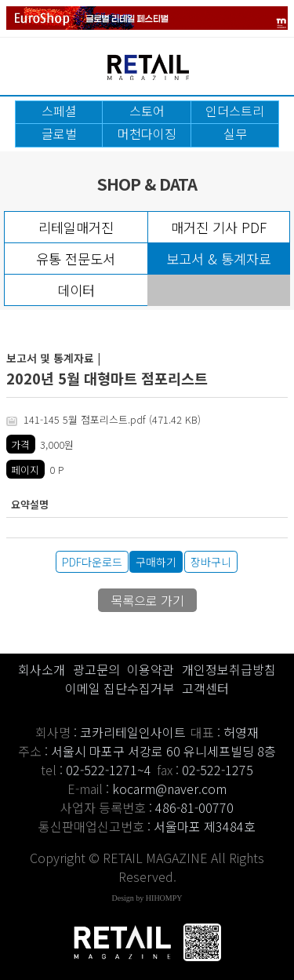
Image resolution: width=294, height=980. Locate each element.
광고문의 (96, 669)
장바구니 (211, 562)
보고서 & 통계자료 (219, 259)
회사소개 (42, 669)
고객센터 (205, 688)
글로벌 (59, 133)
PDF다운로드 (92, 562)
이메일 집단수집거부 (120, 688)
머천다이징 (147, 133)
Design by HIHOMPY (147, 898)
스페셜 (59, 111)
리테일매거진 (76, 227)
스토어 (147, 111)
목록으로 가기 (147, 600)
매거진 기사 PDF (219, 227)
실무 (235, 133)
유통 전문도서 (76, 259)
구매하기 (156, 562)
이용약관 (151, 669)
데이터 (76, 290)
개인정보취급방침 (229, 669)
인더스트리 (235, 111)
